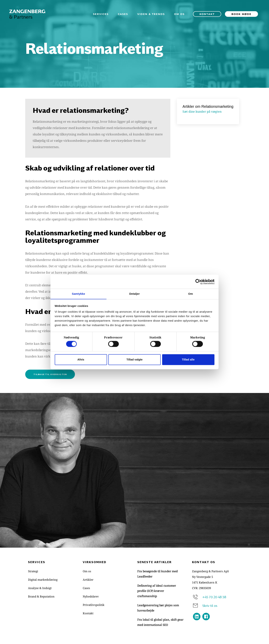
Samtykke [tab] (79, 294)
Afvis (81, 360)
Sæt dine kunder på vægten (202, 112)
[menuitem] (101, 14)
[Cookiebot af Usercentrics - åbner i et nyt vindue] (198, 281)
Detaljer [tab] (134, 294)
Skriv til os (210, 605)
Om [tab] (190, 294)
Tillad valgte (134, 360)
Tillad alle (188, 360)
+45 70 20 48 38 (214, 597)
